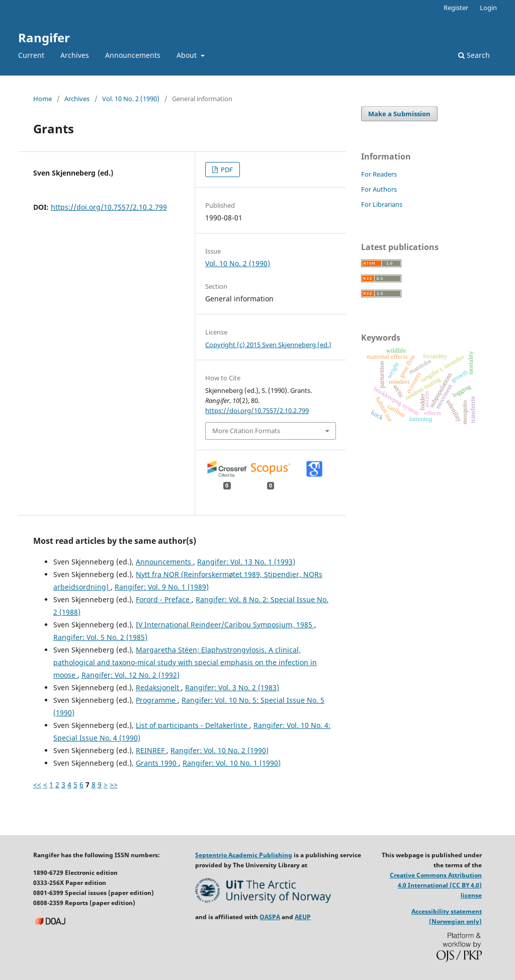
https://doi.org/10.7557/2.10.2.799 (109, 207)
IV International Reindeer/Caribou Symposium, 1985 (225, 625)
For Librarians (382, 204)
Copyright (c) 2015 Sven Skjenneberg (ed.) (268, 345)
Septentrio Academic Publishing (244, 855)
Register (456, 8)
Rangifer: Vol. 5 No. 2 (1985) (100, 637)
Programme (157, 700)
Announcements (133, 55)
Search (474, 55)
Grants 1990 (157, 763)
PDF (226, 170)
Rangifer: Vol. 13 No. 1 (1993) (246, 562)
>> (114, 785)
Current (31, 55)
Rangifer (44, 37)
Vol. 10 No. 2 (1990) (131, 99)
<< (37, 785)
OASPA (270, 917)
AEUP (303, 917)
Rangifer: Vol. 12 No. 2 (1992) (131, 675)
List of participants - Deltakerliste (193, 725)
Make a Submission (399, 114)
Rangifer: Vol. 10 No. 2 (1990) (220, 750)
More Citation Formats (246, 431)
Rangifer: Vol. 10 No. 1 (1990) (232, 763)
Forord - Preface (164, 599)
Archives (75, 55)
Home (42, 99)
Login (488, 8)
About (188, 55)
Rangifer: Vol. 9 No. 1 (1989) (162, 587)
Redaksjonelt (158, 687)
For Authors (379, 189)
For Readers (379, 174)
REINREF (151, 750)
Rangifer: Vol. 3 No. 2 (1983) (232, 687)
